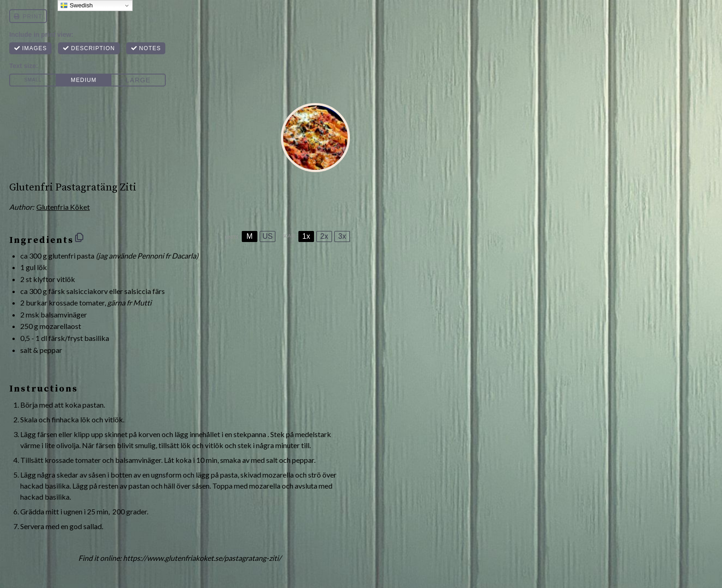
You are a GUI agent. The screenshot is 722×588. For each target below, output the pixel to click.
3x (342, 236)
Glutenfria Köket (63, 207)
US (268, 236)
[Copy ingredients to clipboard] (79, 237)
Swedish (76, 6)
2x (324, 236)
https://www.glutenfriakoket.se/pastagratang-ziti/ (202, 558)
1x (306, 236)
